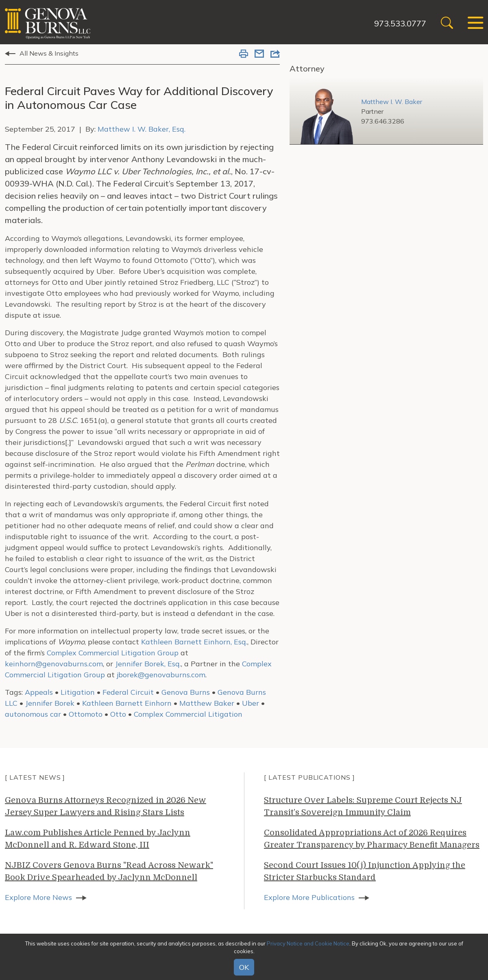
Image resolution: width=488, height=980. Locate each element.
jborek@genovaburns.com (161, 675)
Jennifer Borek (50, 703)
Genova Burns (186, 692)
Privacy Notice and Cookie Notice (308, 943)
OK (244, 967)
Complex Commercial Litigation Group (113, 653)
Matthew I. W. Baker (392, 102)
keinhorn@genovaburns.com (54, 664)
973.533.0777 (400, 23)
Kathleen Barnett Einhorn (127, 703)
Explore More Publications (309, 897)
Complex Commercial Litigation (188, 714)
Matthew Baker (207, 703)
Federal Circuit (128, 692)
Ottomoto (86, 714)
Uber (251, 703)
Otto (118, 714)
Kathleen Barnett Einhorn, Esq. (194, 642)
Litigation (78, 692)
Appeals (39, 692)
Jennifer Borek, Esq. (148, 664)
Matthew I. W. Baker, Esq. (142, 129)
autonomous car (33, 714)
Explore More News (38, 897)
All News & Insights (49, 53)
